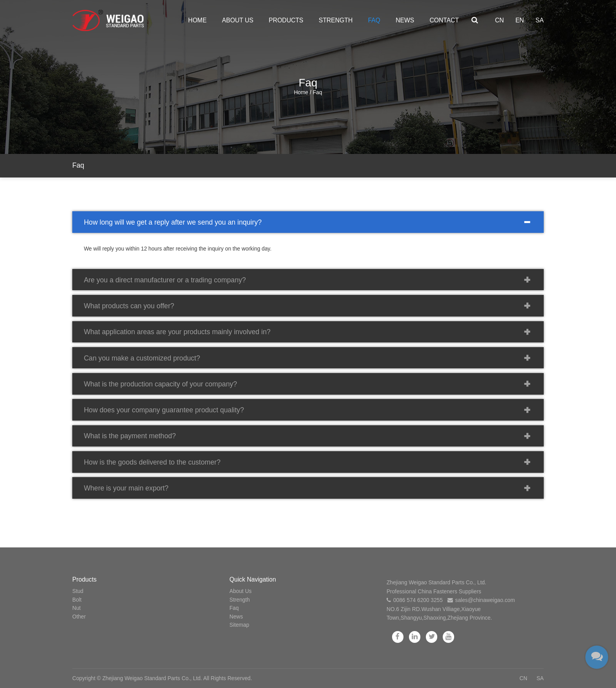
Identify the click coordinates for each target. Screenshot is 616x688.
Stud (78, 591)
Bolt (77, 600)
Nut (76, 608)
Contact (444, 20)
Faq (374, 20)
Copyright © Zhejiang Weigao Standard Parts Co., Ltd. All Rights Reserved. (162, 678)
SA (540, 20)
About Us (238, 20)
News (405, 20)
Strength (335, 20)
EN (520, 20)
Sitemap (239, 625)
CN (500, 20)
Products (286, 20)
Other (79, 617)
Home (197, 20)
